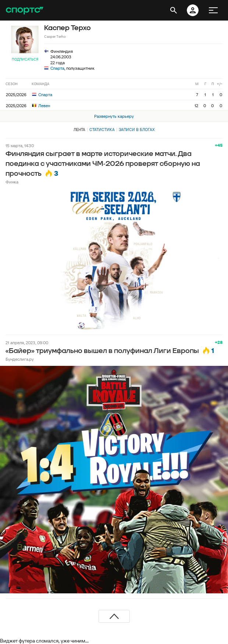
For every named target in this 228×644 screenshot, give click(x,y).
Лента (79, 130)
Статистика (102, 130)
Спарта (57, 68)
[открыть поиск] (174, 10)
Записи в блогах (137, 130)
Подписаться (25, 59)
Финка (12, 182)
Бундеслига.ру (20, 359)
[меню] (213, 10)
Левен (41, 105)
